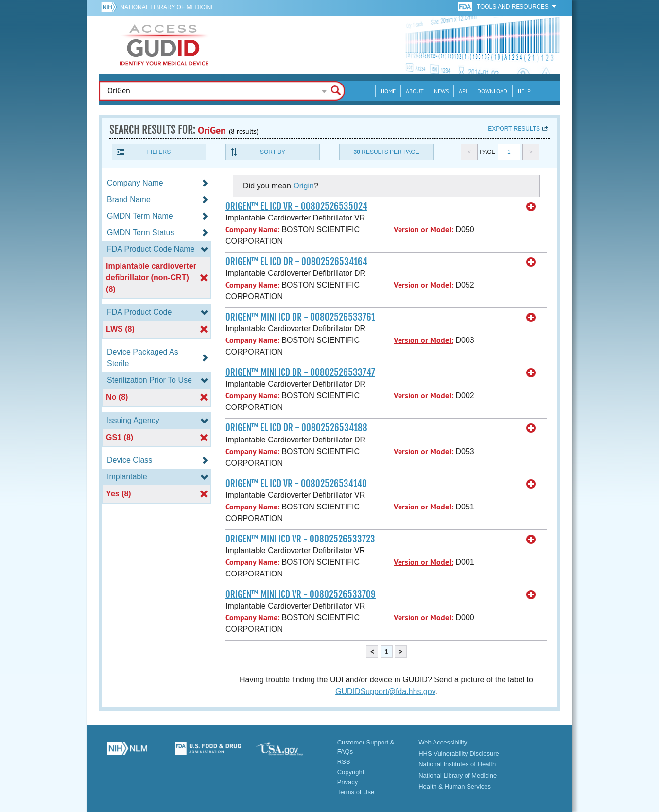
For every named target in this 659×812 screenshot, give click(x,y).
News (441, 91)
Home (388, 91)
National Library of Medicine (167, 7)
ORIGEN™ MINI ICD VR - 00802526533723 (300, 539)
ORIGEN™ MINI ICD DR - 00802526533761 (300, 317)
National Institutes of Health (457, 764)
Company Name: (252, 229)
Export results (514, 129)
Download (492, 91)
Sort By (273, 152)
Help (524, 91)
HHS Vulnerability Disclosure (459, 753)
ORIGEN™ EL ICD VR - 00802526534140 (296, 484)
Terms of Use (356, 792)
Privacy (348, 782)
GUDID (164, 45)
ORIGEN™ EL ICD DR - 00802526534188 (296, 428)
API (463, 91)
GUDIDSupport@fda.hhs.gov (385, 691)
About (415, 91)
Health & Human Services (455, 787)
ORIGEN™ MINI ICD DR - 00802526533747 (300, 372)
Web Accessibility (443, 742)
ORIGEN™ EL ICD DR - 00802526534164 (296, 262)
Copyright (351, 772)
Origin (303, 186)
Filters (159, 152)
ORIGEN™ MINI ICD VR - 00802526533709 (301, 594)
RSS (344, 762)
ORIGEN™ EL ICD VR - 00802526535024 (296, 206)
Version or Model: (424, 229)
